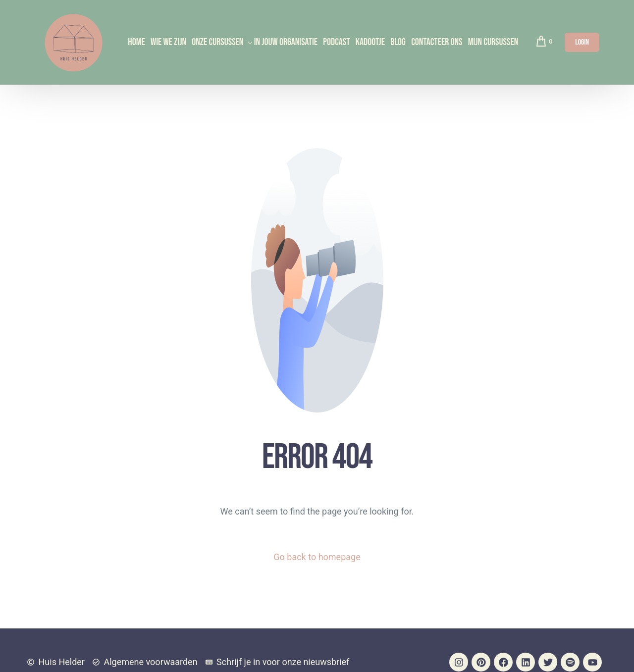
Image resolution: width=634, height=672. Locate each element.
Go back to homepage (317, 557)
